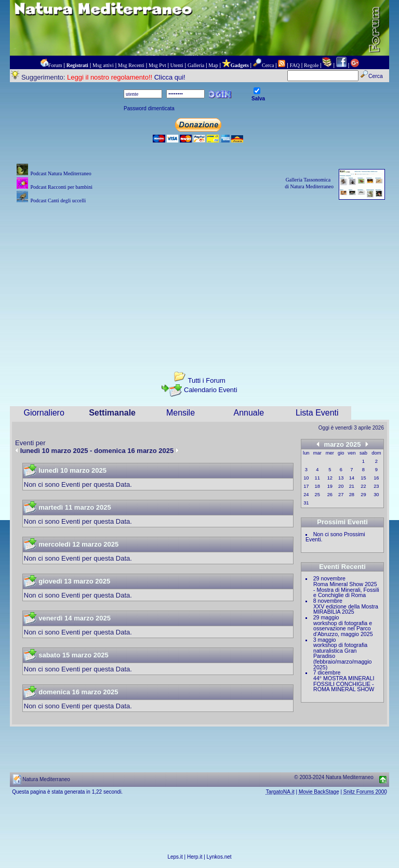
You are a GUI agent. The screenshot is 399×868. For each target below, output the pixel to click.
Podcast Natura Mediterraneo (61, 173)
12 (330, 478)
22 (363, 486)
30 (376, 495)
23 (376, 486)
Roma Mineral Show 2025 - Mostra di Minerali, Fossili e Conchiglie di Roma (346, 590)
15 (363, 478)
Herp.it (195, 857)
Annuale (249, 413)
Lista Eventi (317, 413)
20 (341, 486)
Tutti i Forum (206, 380)
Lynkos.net (219, 857)
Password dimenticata (149, 108)
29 (363, 495)
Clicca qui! (170, 77)
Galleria (196, 65)
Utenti (177, 65)
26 (330, 495)
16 (376, 478)
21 (352, 486)
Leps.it (175, 857)
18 (317, 486)
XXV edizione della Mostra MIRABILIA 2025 (346, 609)
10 (306, 478)
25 (317, 495)
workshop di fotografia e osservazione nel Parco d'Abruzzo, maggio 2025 (343, 629)
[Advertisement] (199, 279)
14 (352, 478)
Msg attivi (103, 65)
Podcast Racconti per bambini (61, 187)
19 (330, 486)
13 (341, 478)
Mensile (181, 413)
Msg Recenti (131, 65)
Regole (311, 65)
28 (352, 495)
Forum (55, 65)
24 (306, 495)
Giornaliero (44, 413)
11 (317, 478)
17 (306, 486)
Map (213, 65)
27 (341, 495)
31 (306, 503)
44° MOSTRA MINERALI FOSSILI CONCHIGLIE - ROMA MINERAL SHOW (344, 684)
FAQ (295, 65)
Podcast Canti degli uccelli (58, 200)
